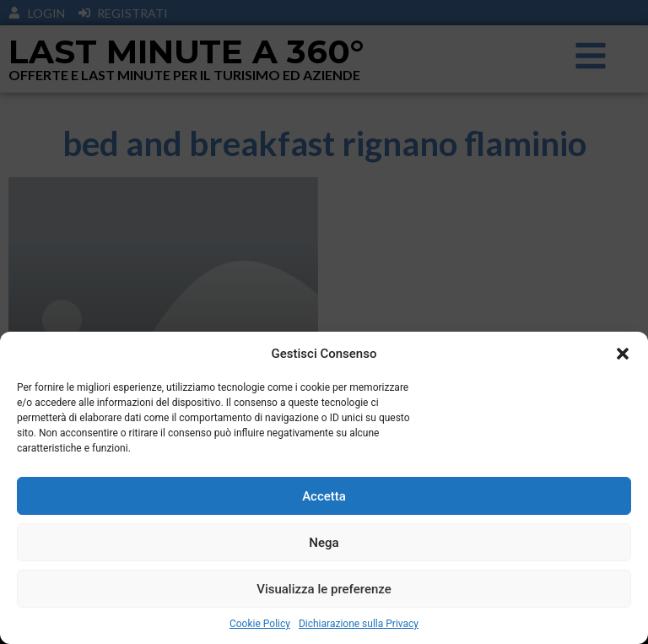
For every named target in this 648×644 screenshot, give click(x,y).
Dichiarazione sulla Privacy (359, 624)
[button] (623, 354)
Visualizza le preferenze (324, 589)
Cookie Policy (260, 624)
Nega (324, 543)
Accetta (324, 496)
